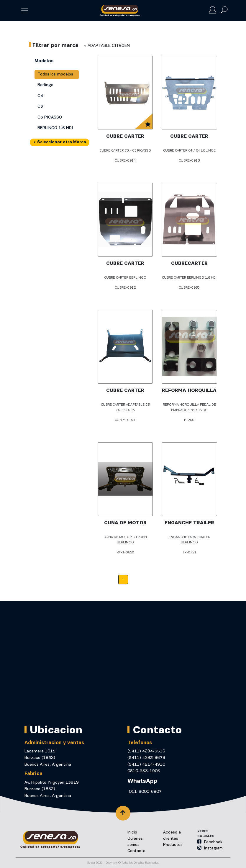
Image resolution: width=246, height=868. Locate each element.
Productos (173, 845)
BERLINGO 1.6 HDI (55, 128)
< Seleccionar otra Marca (60, 142)
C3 (40, 107)
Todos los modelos (55, 74)
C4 (40, 96)
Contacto (136, 851)
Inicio (132, 832)
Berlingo (45, 85)
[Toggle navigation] (25, 11)
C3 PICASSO (50, 117)
